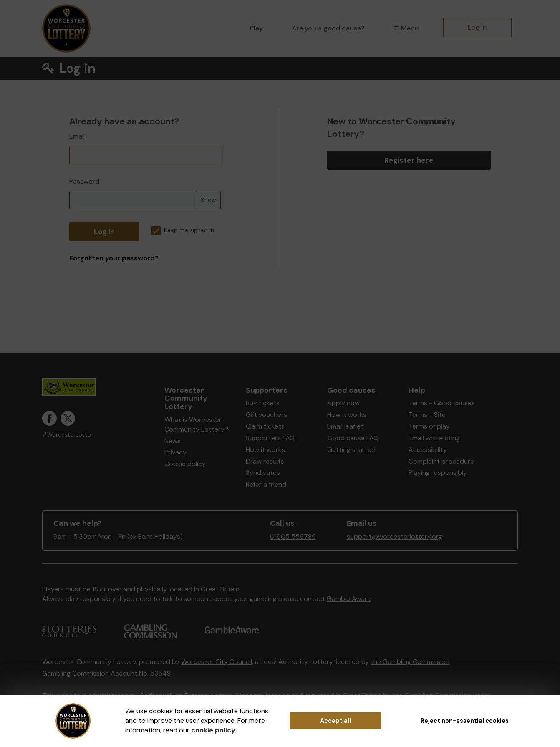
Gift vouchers (266, 415)
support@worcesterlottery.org (395, 536)
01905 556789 (293, 536)
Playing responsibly (438, 473)
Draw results (265, 461)
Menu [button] (406, 28)
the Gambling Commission (410, 662)
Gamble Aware (349, 599)
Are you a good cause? (328, 28)
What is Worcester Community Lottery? (196, 424)
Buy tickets (263, 403)
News (173, 441)
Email (77, 136)
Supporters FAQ (270, 438)
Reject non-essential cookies (465, 721)
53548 (160, 673)
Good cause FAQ (353, 438)
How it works (265, 450)
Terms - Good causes (442, 403)
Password (84, 181)
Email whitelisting (434, 438)
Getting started (351, 450)
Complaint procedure (441, 461)
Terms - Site (427, 415)
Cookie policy (185, 464)
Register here (409, 160)
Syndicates (263, 473)
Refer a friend (266, 484)
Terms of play (429, 426)
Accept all (335, 721)
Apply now (343, 403)
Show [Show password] (208, 200)
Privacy (175, 452)
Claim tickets (265, 426)
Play (256, 28)
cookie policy (213, 730)
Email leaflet (345, 426)
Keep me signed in (183, 230)
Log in (477, 27)
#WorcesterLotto (67, 435)
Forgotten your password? (114, 258)
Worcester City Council (217, 662)
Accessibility (428, 450)
